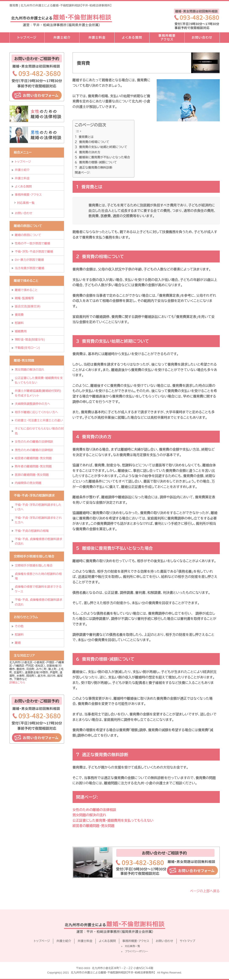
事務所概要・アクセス (28, 195)
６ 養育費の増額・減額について (96, 162)
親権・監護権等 (24, 298)
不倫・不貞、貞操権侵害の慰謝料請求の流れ (39, 541)
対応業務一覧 (26, 203)
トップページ (27, 37)
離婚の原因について (28, 235)
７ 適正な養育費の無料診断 (94, 168)
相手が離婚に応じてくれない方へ (36, 412)
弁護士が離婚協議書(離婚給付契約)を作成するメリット (38, 393)
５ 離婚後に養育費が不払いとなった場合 (103, 157)
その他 (19, 626)
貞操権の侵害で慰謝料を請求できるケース (38, 589)
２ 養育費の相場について (92, 142)
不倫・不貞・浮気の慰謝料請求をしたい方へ (38, 507)
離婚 (18, 643)
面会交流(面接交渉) (28, 306)
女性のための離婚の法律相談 (94, 810)
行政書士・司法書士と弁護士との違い (39, 420)
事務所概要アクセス (167, 37)
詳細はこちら (17, 683)
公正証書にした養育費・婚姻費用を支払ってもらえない (113, 821)
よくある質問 (132, 37)
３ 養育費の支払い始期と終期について (101, 147)
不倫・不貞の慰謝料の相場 (32, 531)
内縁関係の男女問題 (28, 483)
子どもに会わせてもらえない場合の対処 (39, 431)
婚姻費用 (21, 331)
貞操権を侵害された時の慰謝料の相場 (38, 576)
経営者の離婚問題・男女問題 (94, 826)
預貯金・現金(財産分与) (30, 340)
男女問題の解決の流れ (89, 815)
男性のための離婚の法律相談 (34, 450)
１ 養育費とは (84, 137)
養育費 (19, 315)
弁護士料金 (97, 37)
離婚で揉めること (26, 290)
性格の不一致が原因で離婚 (33, 243)
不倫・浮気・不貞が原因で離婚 (34, 252)
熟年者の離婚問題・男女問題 (33, 466)
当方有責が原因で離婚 (30, 268)
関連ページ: (83, 173)
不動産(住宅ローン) (27, 348)
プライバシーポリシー (137, 951)
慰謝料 (19, 323)
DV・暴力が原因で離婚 (29, 260)
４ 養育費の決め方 (88, 152)
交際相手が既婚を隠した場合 (34, 565)
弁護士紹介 (62, 37)
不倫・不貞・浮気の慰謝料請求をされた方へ (38, 520)
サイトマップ (188, 941)
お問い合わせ (202, 37)
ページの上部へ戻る (205, 891)
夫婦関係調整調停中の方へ (33, 404)
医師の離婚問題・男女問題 (32, 475)
